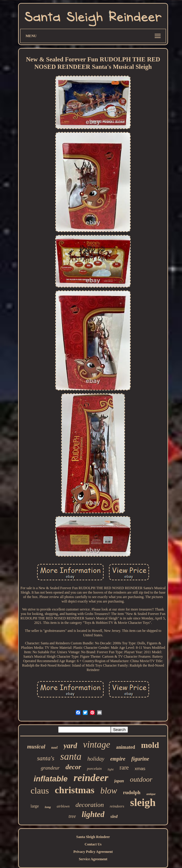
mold (150, 745)
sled (114, 816)
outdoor (141, 779)
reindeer (91, 778)
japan (119, 781)
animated (126, 747)
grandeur (50, 768)
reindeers (117, 806)
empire (118, 759)
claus (40, 790)
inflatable (51, 779)
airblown (63, 806)
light (110, 769)
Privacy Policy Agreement (93, 852)
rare (124, 767)
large (35, 806)
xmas (140, 768)
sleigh (143, 803)
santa (71, 756)
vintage (97, 744)
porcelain (94, 768)
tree (72, 816)
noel (54, 748)
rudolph (132, 793)
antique (151, 794)
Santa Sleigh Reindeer (93, 837)
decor (73, 767)
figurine (140, 759)
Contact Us (93, 844)
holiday (96, 759)
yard (70, 746)
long (48, 807)
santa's (46, 758)
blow (109, 791)
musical (36, 747)
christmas (75, 790)
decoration (90, 805)
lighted (93, 814)
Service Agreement (93, 859)
